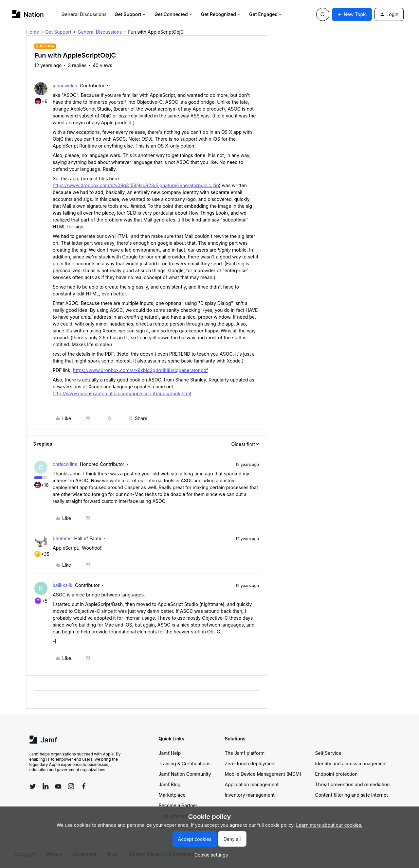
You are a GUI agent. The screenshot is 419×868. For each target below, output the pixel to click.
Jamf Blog (170, 784)
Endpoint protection (337, 774)
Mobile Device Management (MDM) (263, 774)
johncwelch (65, 86)
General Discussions (84, 14)
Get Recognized (221, 14)
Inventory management (250, 795)
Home (33, 32)
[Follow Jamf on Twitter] (33, 787)
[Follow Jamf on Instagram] (71, 786)
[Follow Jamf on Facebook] (84, 786)
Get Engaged (266, 14)
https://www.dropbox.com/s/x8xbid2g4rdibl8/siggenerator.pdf (141, 370)
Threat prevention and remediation (353, 784)
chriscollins (65, 464)
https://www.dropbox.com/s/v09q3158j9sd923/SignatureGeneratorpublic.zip (136, 185)
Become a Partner (178, 805)
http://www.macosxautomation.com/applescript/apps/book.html (122, 393)
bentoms (62, 538)
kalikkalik (63, 585)
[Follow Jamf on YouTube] (58, 786)
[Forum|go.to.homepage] (28, 14)
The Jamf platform (245, 753)
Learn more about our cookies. (329, 825)
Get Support (131, 14)
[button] (352, 14)
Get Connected (174, 14)
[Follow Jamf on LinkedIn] (46, 786)
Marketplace (172, 795)
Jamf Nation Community (185, 774)
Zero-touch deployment (250, 763)
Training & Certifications (185, 763)
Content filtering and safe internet (352, 795)
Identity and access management (351, 763)
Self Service (328, 753)
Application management (252, 784)
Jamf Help (170, 753)
